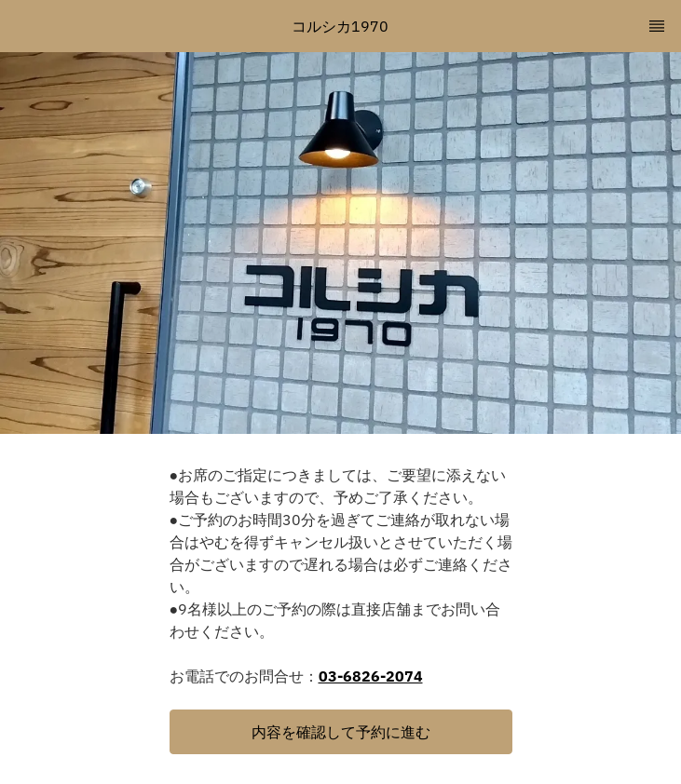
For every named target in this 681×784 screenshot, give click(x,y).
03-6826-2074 (371, 676)
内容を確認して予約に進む (341, 732)
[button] (341, 732)
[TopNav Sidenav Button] (657, 26)
